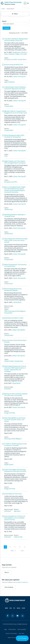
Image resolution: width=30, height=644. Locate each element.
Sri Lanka (24, 54)
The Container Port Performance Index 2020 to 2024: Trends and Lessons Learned (16, 240)
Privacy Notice (12, 629)
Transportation (9, 106)
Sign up (7, 572)
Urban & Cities (18, 537)
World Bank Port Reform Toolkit (14, 318)
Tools (6, 156)
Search (4, 21)
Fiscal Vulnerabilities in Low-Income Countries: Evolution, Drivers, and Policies (15, 420)
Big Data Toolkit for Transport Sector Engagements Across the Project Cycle (16, 112)
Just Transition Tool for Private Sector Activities (15, 341)
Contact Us (25, 582)
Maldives (12, 54)
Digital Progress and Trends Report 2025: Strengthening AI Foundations (15, 162)
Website (7, 308)
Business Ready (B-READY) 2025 (14, 65)
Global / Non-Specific (20, 76)
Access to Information (11, 633)
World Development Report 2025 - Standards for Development (14, 136)
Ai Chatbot (22, 638)
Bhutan (24, 52)
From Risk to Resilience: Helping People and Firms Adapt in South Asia (16, 40)
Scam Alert (22, 633)
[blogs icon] (22, 616)
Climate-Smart (22, 60)
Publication (8, 389)
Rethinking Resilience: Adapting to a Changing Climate (15, 215)
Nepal (18, 54)
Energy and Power (10, 413)
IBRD (6, 608)
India (6, 54)
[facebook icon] (8, 616)
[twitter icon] (13, 616)
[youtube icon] (18, 616)
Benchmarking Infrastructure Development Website (13, 290)
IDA (11, 608)
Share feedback (9, 587)
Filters (16, 14)
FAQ (19, 582)
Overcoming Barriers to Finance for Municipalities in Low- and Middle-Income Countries (15, 518)
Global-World (17, 302)
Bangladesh (16, 52)
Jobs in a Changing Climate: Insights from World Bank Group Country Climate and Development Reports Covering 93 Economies (15, 190)
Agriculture (17, 511)
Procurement (8, 313)
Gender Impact (9, 465)
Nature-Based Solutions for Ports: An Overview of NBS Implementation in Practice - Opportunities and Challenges (15, 369)
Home (3, 9)
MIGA (18, 608)
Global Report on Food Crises (13, 494)
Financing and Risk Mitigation (17, 311)
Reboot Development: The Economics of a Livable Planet (15, 265)
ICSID (23, 608)
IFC (14, 608)
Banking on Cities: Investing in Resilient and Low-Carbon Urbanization (16, 395)
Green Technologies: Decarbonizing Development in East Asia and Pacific (15, 470)
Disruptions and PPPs (11, 60)
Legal (6, 629)
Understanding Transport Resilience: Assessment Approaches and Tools (15, 88)
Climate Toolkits (9, 361)
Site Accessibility (22, 629)
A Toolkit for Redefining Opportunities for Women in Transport (16, 445)
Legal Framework (9, 82)
